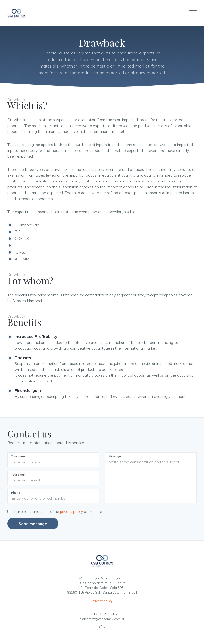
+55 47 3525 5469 (102, 614)
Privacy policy (102, 601)
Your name (18, 456)
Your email (18, 475)
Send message (33, 524)
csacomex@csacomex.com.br (102, 619)
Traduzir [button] (102, 627)
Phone (16, 493)
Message (115, 456)
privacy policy (72, 511)
